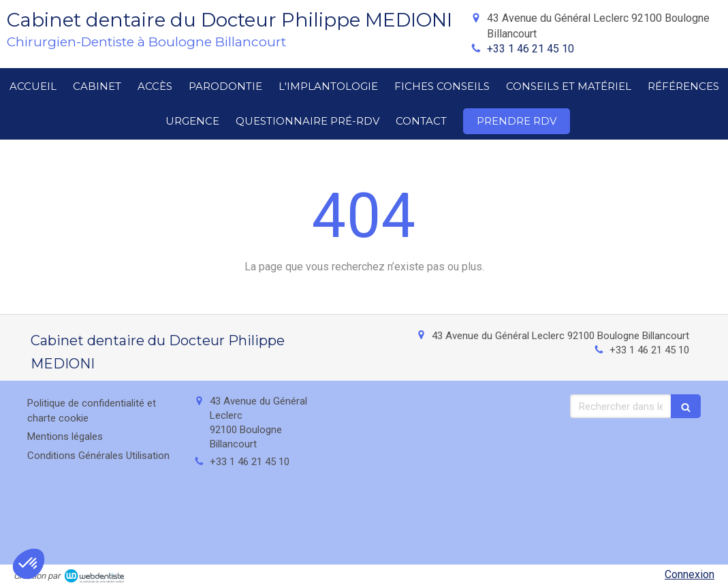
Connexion (690, 574)
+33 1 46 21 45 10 (531, 49)
